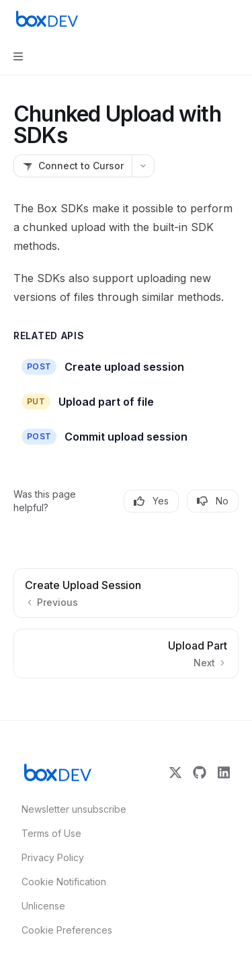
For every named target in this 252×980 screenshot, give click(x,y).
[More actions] (235, 19)
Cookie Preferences (67, 930)
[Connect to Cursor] (73, 166)
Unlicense (43, 906)
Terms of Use (51, 833)
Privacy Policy (53, 857)
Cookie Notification (64, 882)
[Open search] (209, 19)
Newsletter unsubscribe (70, 809)
